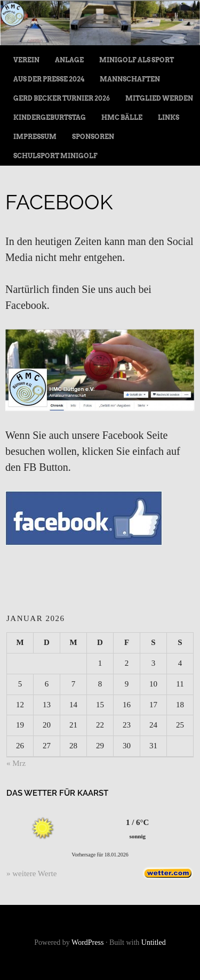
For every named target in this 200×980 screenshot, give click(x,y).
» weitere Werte (31, 873)
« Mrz (16, 763)
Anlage (69, 60)
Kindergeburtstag (50, 117)
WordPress (87, 942)
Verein (26, 60)
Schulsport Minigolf (55, 156)
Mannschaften (130, 79)
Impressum (35, 137)
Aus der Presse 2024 (49, 79)
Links (169, 117)
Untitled (154, 942)
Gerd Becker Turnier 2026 (62, 98)
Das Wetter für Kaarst (57, 793)
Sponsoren (93, 137)
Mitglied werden (159, 98)
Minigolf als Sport (137, 60)
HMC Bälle (122, 117)
